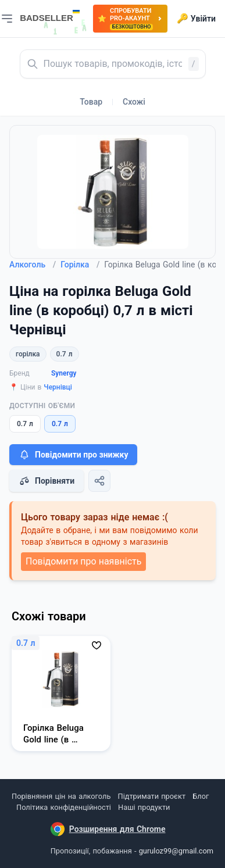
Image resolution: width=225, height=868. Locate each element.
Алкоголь (33, 265)
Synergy (64, 373)
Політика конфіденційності (64, 807)
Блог (201, 796)
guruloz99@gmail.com (176, 851)
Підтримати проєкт (152, 796)
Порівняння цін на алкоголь (61, 796)
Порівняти (47, 481)
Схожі (134, 102)
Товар (91, 102)
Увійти (196, 19)
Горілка (80, 265)
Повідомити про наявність (83, 561)
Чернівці (58, 387)
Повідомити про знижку (73, 455)
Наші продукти (144, 807)
